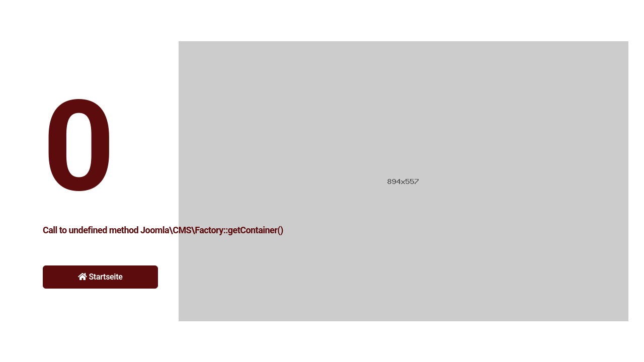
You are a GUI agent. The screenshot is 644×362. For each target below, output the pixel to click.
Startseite (100, 277)
